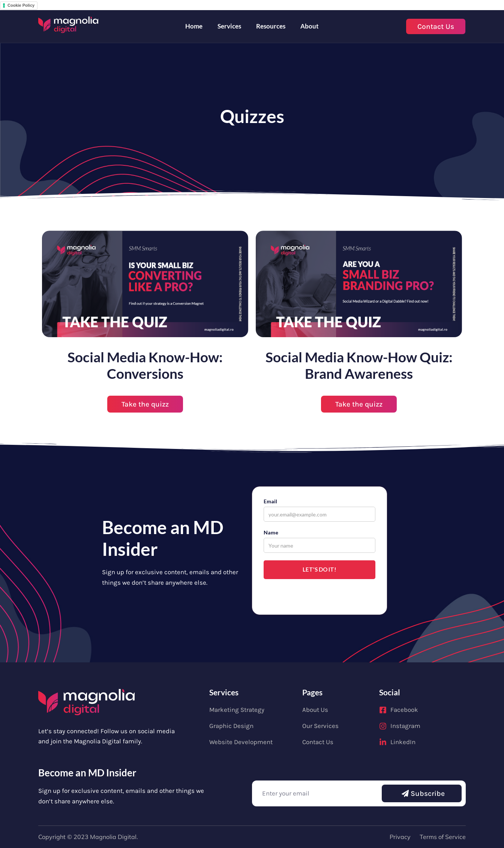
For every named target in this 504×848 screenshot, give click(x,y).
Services (229, 26)
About (310, 26)
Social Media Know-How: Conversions (145, 365)
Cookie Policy (21, 5)
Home (194, 26)
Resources (271, 26)
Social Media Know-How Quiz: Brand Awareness (359, 365)
